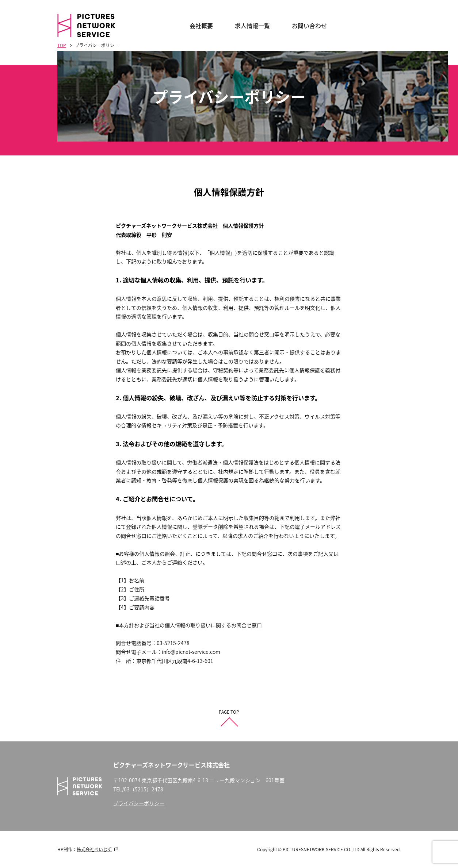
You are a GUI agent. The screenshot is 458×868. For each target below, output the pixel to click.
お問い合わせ (309, 26)
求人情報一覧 (252, 26)
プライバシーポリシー (139, 803)
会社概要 (201, 26)
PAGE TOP (229, 712)
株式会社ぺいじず (94, 849)
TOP (62, 45)
